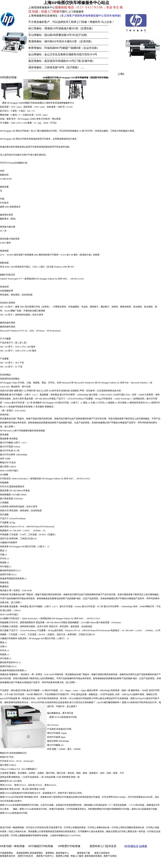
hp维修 (143, 846)
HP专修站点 (131, 846)
